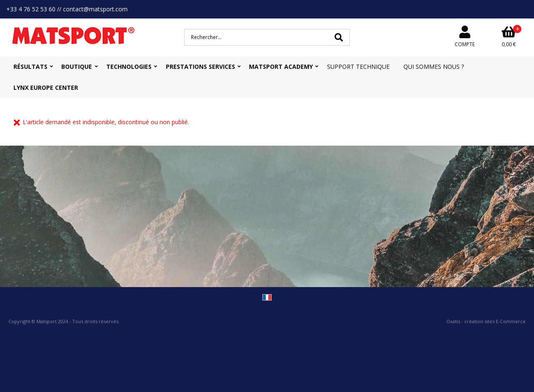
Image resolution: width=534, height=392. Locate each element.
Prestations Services (200, 67)
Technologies (129, 67)
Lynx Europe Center (46, 88)
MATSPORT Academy (281, 67)
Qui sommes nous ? (434, 67)
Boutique (77, 67)
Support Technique (358, 67)
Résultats (30, 67)
